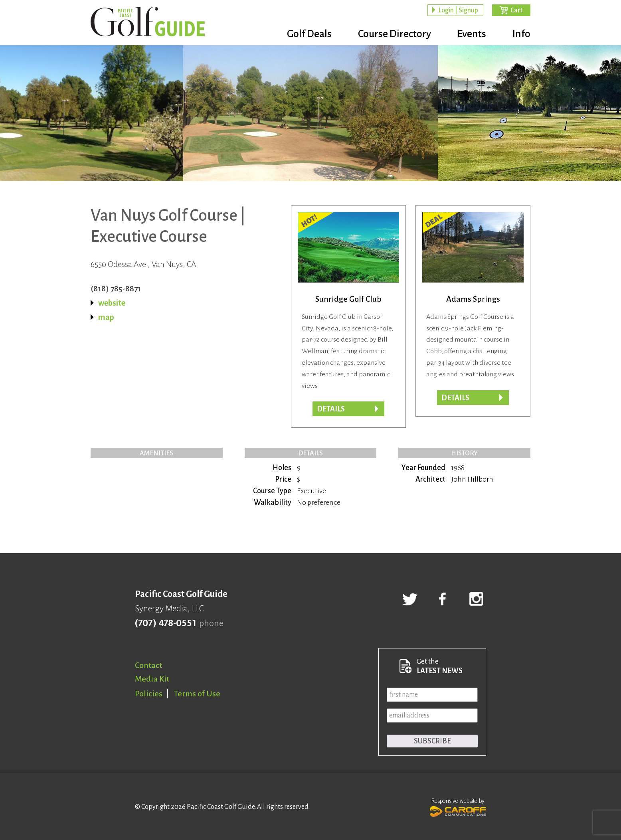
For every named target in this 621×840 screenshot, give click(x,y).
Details (331, 409)
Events (472, 34)
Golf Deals (309, 34)
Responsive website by (458, 806)
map (106, 317)
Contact (148, 665)
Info (521, 34)
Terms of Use (197, 694)
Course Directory (395, 34)
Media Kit (152, 679)
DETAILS (455, 398)
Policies (149, 694)
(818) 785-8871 (116, 289)
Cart (516, 10)
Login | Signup (458, 10)
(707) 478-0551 (165, 623)
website (112, 303)
